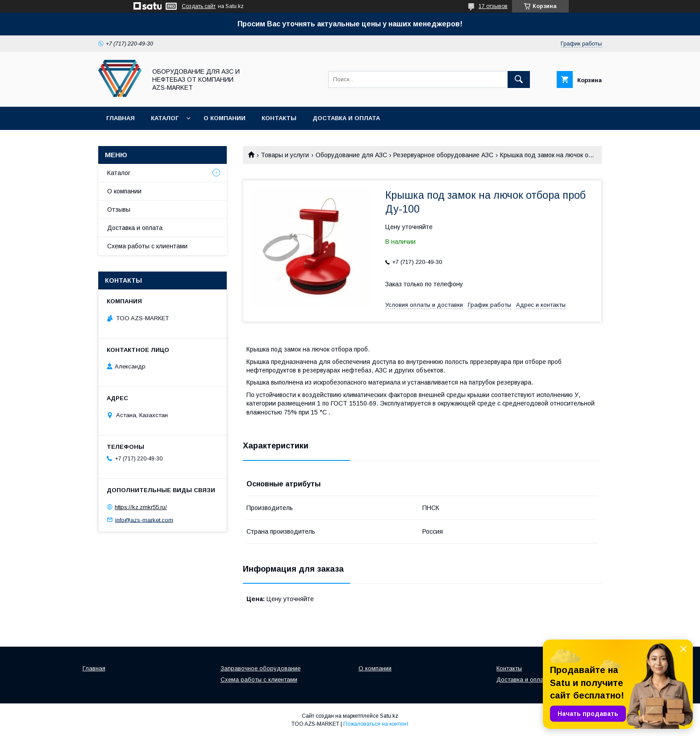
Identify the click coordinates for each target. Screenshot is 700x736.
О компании (225, 118)
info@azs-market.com (144, 520)
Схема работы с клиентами (147, 246)
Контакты (279, 118)
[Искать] (519, 79)
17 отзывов (493, 6)
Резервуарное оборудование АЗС (443, 155)
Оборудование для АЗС (351, 155)
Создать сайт (199, 6)
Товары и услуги (285, 155)
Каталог (165, 118)
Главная (121, 118)
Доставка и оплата (346, 118)
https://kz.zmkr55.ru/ (141, 507)
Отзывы (119, 209)
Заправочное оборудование (260, 668)
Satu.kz (389, 716)
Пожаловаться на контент (376, 724)
